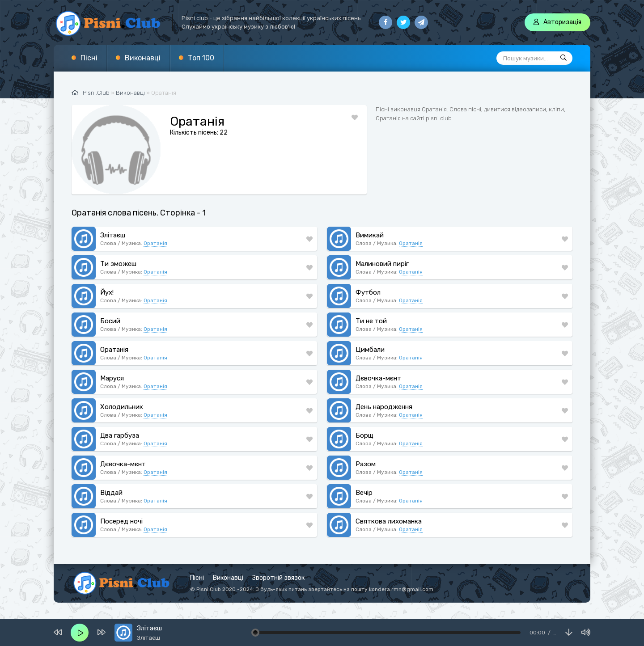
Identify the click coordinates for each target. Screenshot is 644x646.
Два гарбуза (120, 435)
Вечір (364, 493)
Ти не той (371, 321)
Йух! (107, 292)
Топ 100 (201, 58)
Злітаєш (113, 235)
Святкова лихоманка (389, 521)
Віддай (111, 493)
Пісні (89, 58)
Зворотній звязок (278, 578)
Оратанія (155, 243)
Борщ (364, 435)
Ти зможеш (118, 264)
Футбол (368, 292)
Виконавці (143, 58)
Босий (110, 321)
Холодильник (122, 407)
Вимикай (370, 235)
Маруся (112, 378)
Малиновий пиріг (382, 264)
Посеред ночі (121, 521)
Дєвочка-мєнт (378, 378)
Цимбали (370, 350)
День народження (384, 407)
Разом (366, 464)
